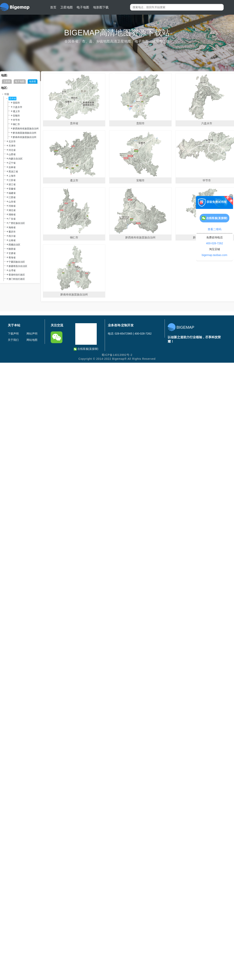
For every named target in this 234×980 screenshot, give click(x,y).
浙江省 (12, 184)
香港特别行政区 (17, 275)
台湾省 (12, 270)
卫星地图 (66, 7)
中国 (7, 94)
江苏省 (12, 180)
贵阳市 (16, 103)
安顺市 (16, 116)
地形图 (33, 81)
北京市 (12, 141)
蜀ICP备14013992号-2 (117, 355)
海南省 (12, 227)
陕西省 (12, 249)
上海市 (12, 176)
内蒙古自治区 (16, 159)
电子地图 (83, 7)
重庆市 (12, 232)
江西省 (12, 197)
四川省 (12, 236)
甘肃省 (12, 253)
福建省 (12, 193)
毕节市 (16, 120)
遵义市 (16, 111)
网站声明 (32, 334)
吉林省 (12, 167)
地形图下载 (101, 7)
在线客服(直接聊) (86, 349)
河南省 (12, 206)
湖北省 (12, 210)
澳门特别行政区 (17, 279)
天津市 (12, 146)
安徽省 (12, 189)
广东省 (12, 219)
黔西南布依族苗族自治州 (26, 129)
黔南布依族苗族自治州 (25, 137)
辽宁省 (12, 163)
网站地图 (32, 340)
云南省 (12, 240)
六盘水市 (18, 107)
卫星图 (7, 81)
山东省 (12, 202)
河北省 (12, 150)
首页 (53, 7)
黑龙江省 (13, 172)
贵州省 (12, 98)
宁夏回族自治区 (17, 262)
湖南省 (12, 215)
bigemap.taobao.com (215, 255)
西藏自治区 (14, 245)
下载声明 (13, 334)
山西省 (12, 154)
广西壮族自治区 (17, 223)
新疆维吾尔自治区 (18, 266)
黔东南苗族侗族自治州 (25, 133)
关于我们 (13, 340)
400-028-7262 (214, 243)
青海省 (12, 258)
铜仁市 (16, 124)
